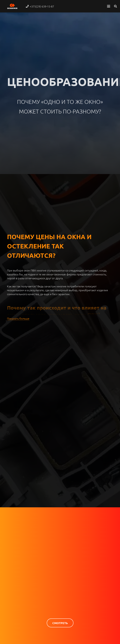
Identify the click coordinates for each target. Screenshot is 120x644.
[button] (109, 6)
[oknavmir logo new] (12, 6)
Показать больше (18, 318)
